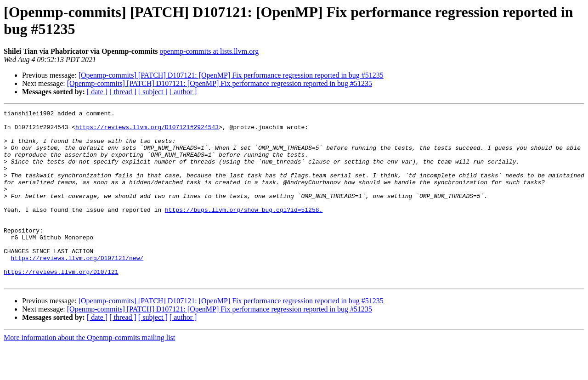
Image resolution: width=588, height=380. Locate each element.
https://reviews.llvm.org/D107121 (61, 305)
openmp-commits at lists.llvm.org (209, 51)
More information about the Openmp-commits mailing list (89, 372)
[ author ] (183, 92)
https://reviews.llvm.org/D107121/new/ (77, 288)
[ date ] (97, 92)
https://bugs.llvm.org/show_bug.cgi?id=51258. (244, 230)
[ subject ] (153, 92)
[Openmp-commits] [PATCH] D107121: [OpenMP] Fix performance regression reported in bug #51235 (231, 75)
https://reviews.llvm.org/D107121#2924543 (147, 131)
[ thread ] (123, 92)
